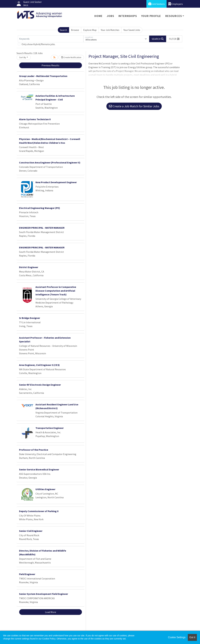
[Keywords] (51, 39)
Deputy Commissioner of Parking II (39, 511)
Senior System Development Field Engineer (44, 594)
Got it (192, 637)
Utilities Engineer (45, 489)
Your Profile (151, 16)
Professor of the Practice (34, 450)
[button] (174, 39)
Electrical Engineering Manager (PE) (40, 208)
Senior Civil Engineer (31, 531)
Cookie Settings (177, 637)
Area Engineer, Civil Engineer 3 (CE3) (39, 365)
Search (63, 30)
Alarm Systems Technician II (35, 119)
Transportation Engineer (50, 428)
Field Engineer (27, 574)
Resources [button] (174, 16)
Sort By (23, 57)
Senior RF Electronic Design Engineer (40, 385)
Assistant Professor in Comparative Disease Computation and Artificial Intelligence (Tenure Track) (56, 291)
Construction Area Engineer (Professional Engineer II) (50, 162)
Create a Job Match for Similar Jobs (134, 106)
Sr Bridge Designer (30, 318)
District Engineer (29, 267)
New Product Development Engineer (56, 182)
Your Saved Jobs (132, 30)
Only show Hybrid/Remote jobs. (38, 44)
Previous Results (50, 65)
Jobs (110, 16)
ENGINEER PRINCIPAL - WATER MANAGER (42, 228)
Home (98, 16)
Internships (128, 16)
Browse (75, 30)
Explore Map (90, 30)
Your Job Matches (110, 30)
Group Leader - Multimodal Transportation (43, 76)
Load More (51, 612)
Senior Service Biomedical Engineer (39, 469)
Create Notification (71, 57)
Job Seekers (156, 4)
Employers (176, 4)
